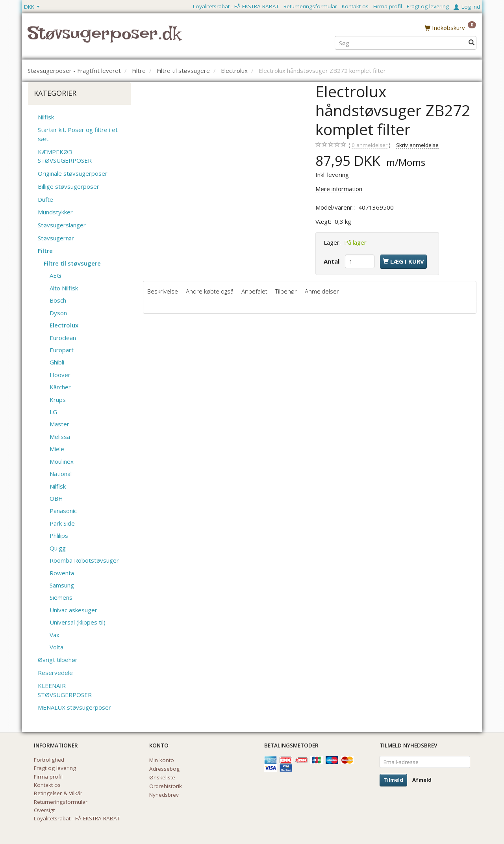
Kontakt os (355, 6)
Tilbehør (286, 291)
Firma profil (388, 6)
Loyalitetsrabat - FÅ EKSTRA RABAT (236, 6)
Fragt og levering (428, 6)
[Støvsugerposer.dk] (104, 38)
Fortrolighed (49, 760)
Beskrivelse (163, 291)
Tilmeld (393, 780)
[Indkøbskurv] (450, 27)
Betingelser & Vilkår (58, 793)
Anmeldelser (322, 291)
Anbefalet (254, 291)
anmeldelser (370, 145)
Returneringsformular (310, 6)
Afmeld (422, 780)
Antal (332, 261)
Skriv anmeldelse (417, 145)
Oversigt (44, 810)
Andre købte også (210, 291)
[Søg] (472, 42)
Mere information (339, 189)
